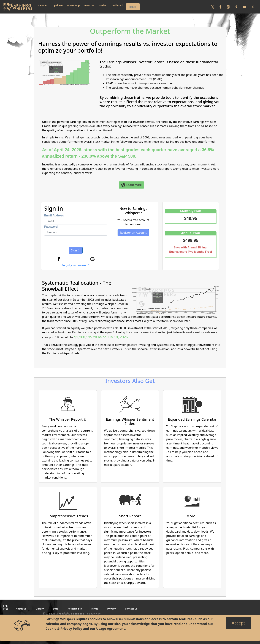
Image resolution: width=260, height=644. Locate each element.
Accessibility (75, 609)
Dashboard (117, 5)
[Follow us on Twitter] (213, 7)
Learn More (131, 185)
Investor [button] (89, 5)
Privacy (111, 609)
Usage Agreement (111, 629)
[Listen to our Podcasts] (253, 7)
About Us (21, 609)
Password (51, 227)
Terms (95, 609)
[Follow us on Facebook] (220, 7)
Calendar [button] (42, 5)
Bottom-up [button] (74, 5)
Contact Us (131, 609)
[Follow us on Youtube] (245, 7)
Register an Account (133, 233)
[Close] (238, 623)
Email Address (54, 215)
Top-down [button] (57, 5)
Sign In (76, 250)
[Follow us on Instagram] (228, 7)
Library (40, 609)
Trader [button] (102, 5)
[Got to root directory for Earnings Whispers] (17, 7)
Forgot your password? (76, 265)
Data (56, 609)
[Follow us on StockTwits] (236, 7)
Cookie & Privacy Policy (64, 629)
